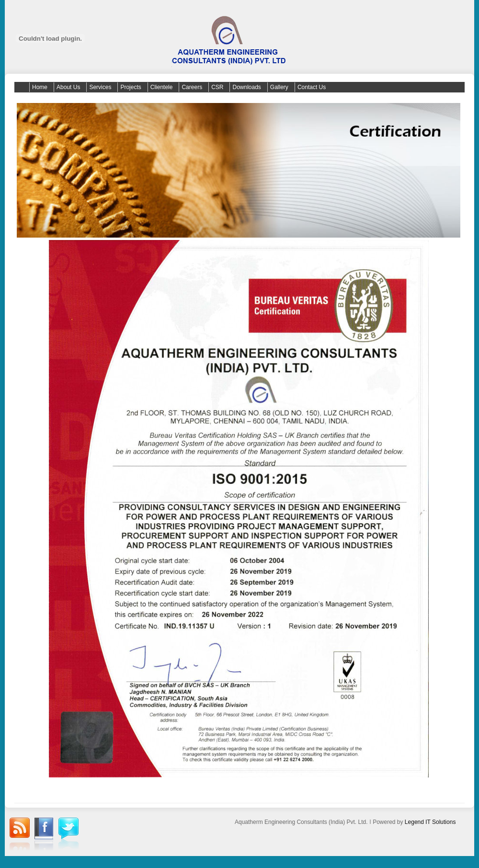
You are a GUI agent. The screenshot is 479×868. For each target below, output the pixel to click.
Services (100, 87)
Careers (192, 87)
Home (40, 87)
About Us (68, 87)
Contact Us (312, 87)
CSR (217, 87)
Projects (131, 87)
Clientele (162, 87)
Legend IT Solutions (430, 822)
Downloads (246, 87)
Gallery (279, 87)
